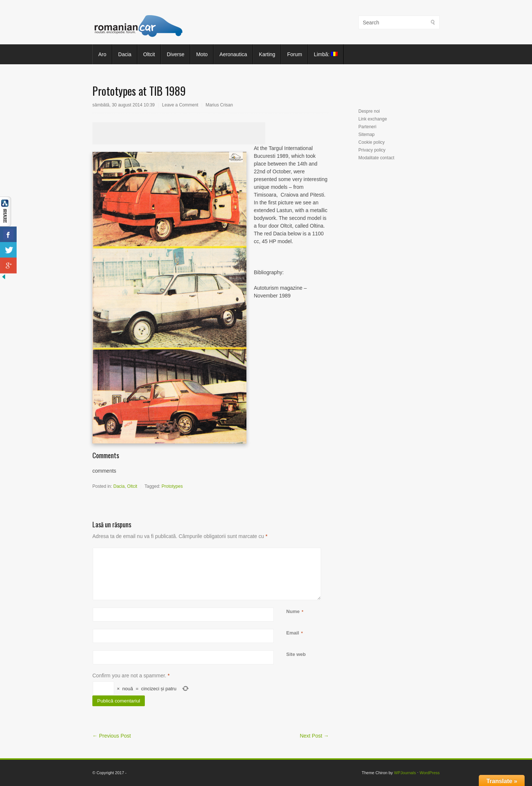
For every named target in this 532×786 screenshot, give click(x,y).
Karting (267, 54)
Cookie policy (371, 142)
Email (293, 633)
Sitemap (366, 135)
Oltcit (149, 54)
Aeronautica (233, 54)
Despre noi (369, 111)
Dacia (125, 54)
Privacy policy (372, 150)
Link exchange (373, 119)
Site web (296, 654)
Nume (293, 612)
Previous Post (112, 736)
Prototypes (172, 486)
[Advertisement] (179, 133)
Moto (202, 54)
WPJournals (405, 773)
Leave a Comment (180, 105)
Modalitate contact (376, 158)
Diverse (175, 54)
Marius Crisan (219, 105)
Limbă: (326, 54)
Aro (102, 54)
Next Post (314, 736)
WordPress (430, 773)
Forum (294, 54)
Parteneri (367, 127)
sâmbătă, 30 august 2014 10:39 (124, 105)
